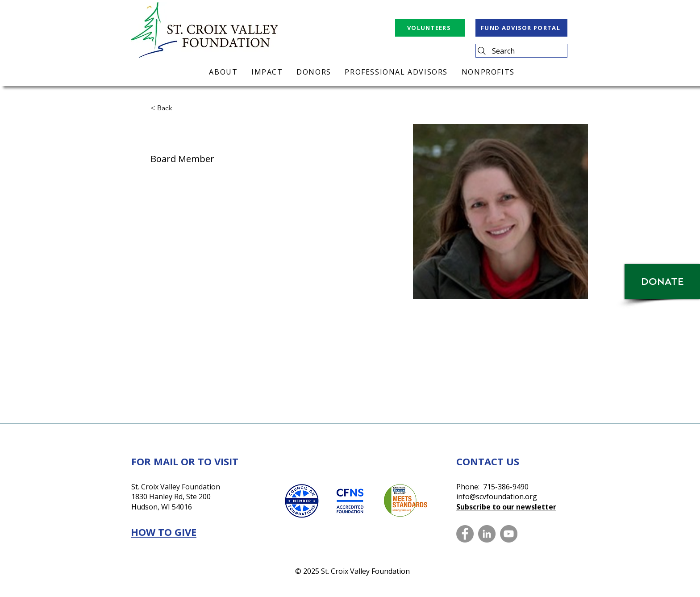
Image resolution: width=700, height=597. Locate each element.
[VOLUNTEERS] (430, 28)
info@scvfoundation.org (497, 497)
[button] (168, 108)
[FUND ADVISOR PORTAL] (521, 28)
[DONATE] (662, 281)
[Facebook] (465, 534)
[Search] (521, 51)
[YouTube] (509, 534)
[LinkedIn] (487, 534)
